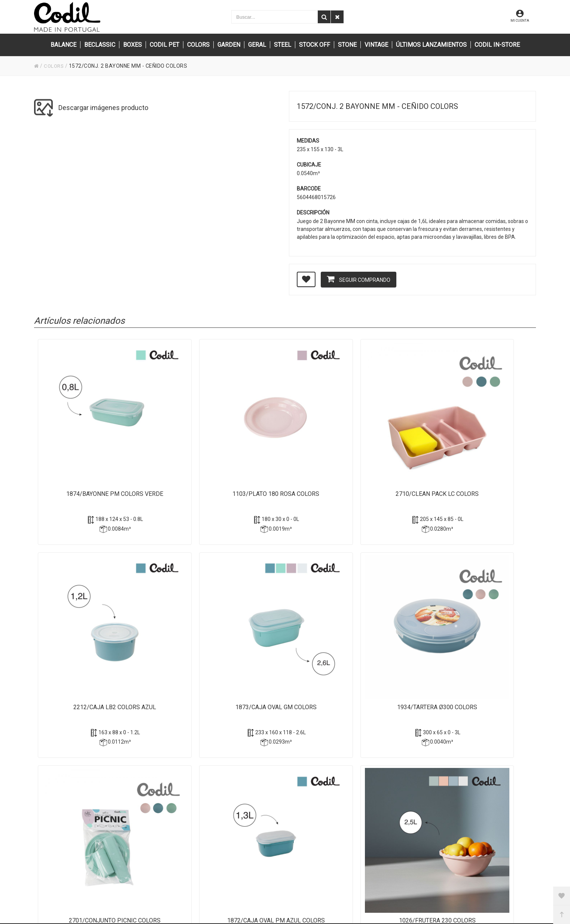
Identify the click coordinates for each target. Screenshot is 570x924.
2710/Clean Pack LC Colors (284, 437)
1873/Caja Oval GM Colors (484, 437)
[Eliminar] (337, 17)
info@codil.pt (224, 761)
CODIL (199, 908)
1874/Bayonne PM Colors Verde (84, 441)
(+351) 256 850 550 (232, 784)
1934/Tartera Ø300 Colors (84, 616)
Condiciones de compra (402, 774)
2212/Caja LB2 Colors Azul (384, 437)
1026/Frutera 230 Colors (384, 616)
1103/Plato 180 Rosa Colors (184, 441)
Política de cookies (396, 763)
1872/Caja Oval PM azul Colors (284, 620)
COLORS (55, 66)
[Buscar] (324, 17)
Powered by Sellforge (273, 908)
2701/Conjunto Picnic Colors (184, 620)
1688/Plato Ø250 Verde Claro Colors (484, 620)
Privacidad (387, 753)
